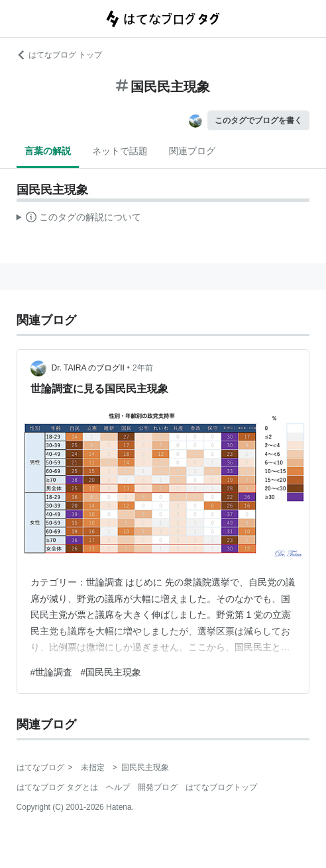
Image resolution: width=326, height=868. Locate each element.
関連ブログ (192, 151)
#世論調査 (52, 672)
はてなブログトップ (221, 787)
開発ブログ (158, 787)
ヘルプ (118, 787)
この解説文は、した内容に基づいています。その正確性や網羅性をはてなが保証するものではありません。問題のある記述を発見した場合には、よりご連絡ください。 (79, 219)
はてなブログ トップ (59, 55)
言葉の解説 (48, 151)
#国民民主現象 (111, 672)
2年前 (143, 368)
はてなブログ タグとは (57, 787)
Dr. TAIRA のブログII (88, 368)
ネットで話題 (120, 151)
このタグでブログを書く (258, 120)
